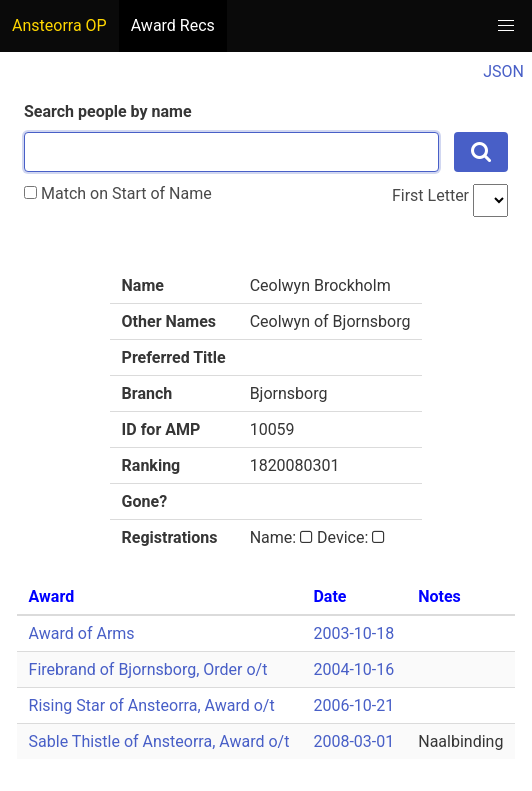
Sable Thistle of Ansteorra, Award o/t (159, 741)
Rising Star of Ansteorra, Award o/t (152, 705)
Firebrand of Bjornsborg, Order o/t (148, 669)
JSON (503, 71)
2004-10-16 (353, 669)
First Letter (430, 195)
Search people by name (108, 111)
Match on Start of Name (118, 193)
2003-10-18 (353, 633)
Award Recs (173, 25)
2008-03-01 (353, 741)
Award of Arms (82, 633)
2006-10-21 (353, 705)
